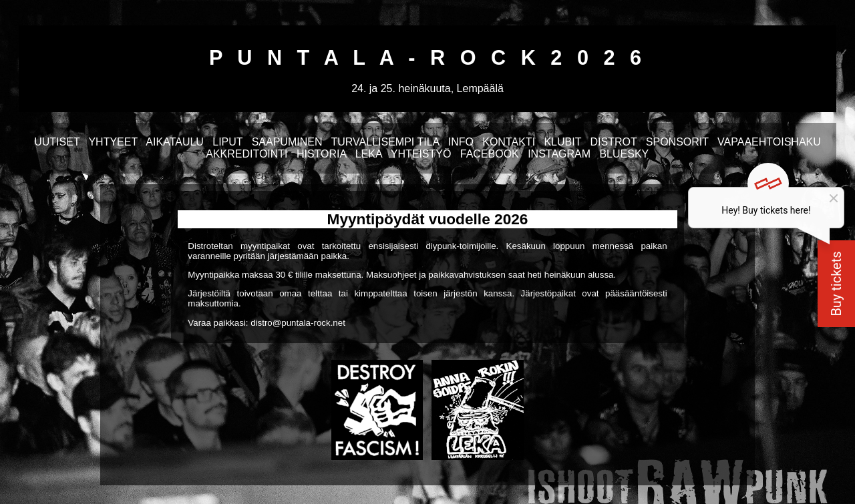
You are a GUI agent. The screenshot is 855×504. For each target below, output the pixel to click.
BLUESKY (624, 154)
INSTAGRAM (559, 154)
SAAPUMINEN (287, 142)
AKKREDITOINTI (246, 154)
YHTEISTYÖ (421, 154)
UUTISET (57, 142)
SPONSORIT (677, 142)
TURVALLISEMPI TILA (385, 142)
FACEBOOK (490, 154)
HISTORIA (321, 154)
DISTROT (614, 142)
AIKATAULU (175, 142)
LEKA (369, 154)
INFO (461, 142)
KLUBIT (562, 142)
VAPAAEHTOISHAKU (769, 142)
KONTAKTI (509, 142)
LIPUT (227, 142)
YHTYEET (113, 142)
